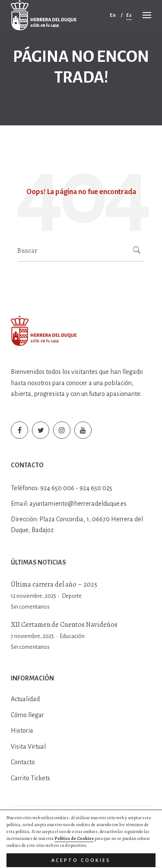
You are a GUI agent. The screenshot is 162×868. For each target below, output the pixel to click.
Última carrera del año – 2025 (54, 584)
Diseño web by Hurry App (64, 840)
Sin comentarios (30, 607)
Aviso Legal (100, 831)
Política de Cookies (61, 831)
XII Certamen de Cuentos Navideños (64, 625)
